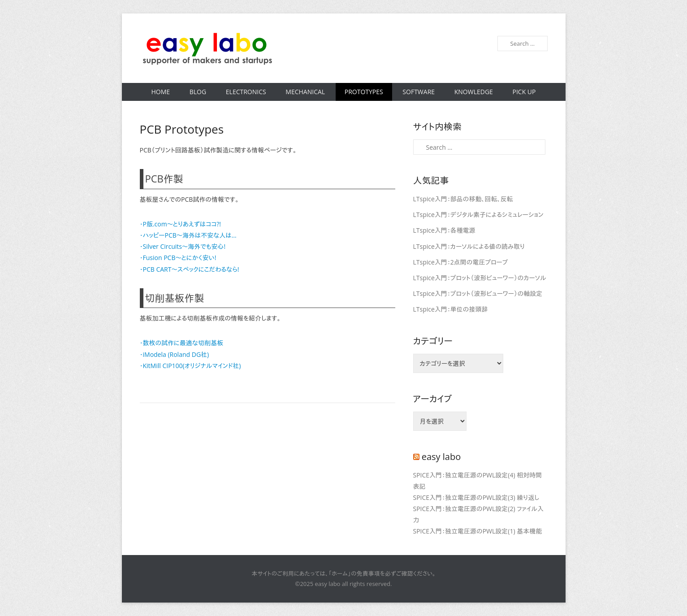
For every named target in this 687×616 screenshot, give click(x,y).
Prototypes (364, 92)
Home (161, 92)
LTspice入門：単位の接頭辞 (451, 309)
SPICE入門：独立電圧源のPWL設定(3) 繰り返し (476, 497)
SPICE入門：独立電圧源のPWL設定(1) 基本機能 (478, 531)
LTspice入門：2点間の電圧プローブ (461, 262)
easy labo (441, 457)
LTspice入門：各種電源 (444, 230)
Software (419, 92)
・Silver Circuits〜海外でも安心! (183, 246)
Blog (198, 92)
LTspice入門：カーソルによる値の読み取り (469, 246)
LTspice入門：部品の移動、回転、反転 (463, 199)
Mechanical (305, 92)
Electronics (246, 92)
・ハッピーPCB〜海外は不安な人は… (188, 235)
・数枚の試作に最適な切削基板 (182, 343)
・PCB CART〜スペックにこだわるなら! (190, 269)
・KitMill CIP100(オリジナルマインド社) (190, 366)
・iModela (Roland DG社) (175, 354)
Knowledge (474, 92)
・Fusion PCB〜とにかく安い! (178, 258)
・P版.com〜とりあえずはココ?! (180, 224)
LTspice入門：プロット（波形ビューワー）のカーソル (480, 278)
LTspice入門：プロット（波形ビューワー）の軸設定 (478, 293)
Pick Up (524, 92)
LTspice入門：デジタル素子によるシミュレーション (478, 215)
